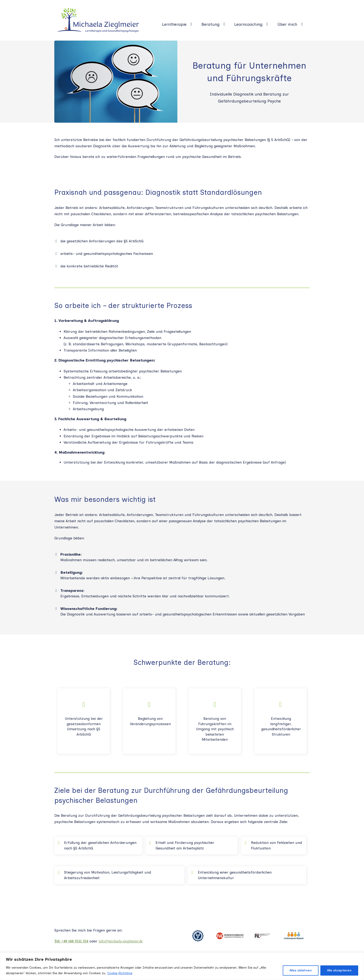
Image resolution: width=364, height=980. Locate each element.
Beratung (211, 24)
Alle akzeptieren (339, 970)
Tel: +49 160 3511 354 (71, 941)
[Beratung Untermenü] (226, 24)
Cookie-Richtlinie (120, 973)
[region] (182, 966)
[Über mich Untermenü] (304, 24)
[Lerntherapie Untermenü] (193, 24)
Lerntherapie (174, 24)
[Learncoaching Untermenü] (269, 24)
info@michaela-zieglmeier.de (121, 941)
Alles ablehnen (301, 970)
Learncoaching (248, 24)
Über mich (287, 24)
